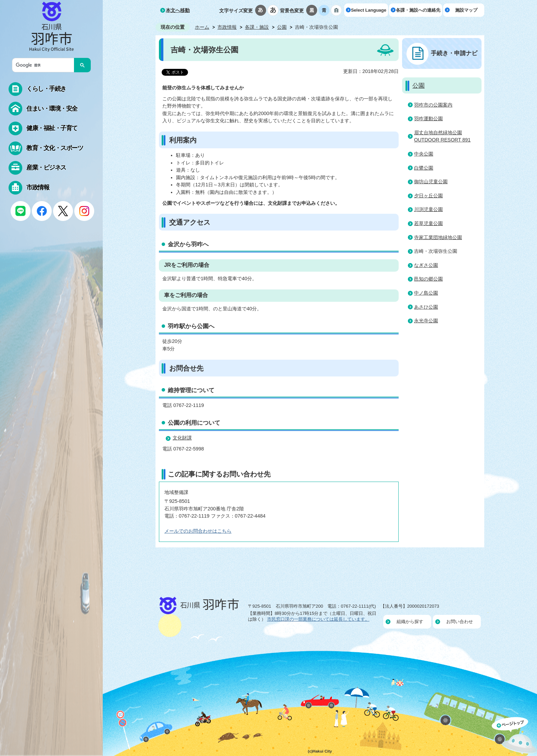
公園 (282, 27)
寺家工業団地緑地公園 (438, 237)
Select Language (369, 10)
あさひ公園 (426, 307)
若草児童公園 (428, 223)
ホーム (202, 27)
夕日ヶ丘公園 (428, 196)
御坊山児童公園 (431, 182)
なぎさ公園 (426, 265)
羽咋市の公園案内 (433, 105)
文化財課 (182, 438)
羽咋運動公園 (428, 119)
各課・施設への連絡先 (418, 10)
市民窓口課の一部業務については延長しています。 (318, 619)
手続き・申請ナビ (454, 53)
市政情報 (227, 27)
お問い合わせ (460, 622)
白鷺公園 (424, 168)
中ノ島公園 (426, 293)
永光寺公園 (426, 321)
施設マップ (466, 10)
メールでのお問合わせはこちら (198, 531)
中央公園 (424, 154)
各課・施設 (257, 27)
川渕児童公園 (428, 209)
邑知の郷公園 (428, 279)
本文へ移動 (178, 10)
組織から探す (410, 622)
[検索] (45, 65)
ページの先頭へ (514, 736)
